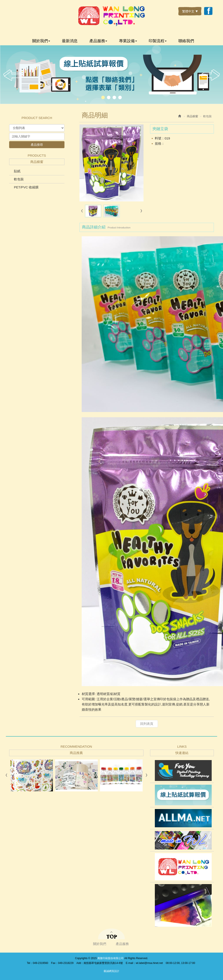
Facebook (208, 11)
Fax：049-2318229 (62, 963)
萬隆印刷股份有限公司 (111, 16)
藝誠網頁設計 (111, 971)
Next (211, 75)
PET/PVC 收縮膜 (26, 187)
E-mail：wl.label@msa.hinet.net (144, 963)
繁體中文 (190, 11)
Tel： (30, 963)
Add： (80, 963)
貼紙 (17, 171)
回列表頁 (147, 724)
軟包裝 (19, 179)
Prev (12, 75)
